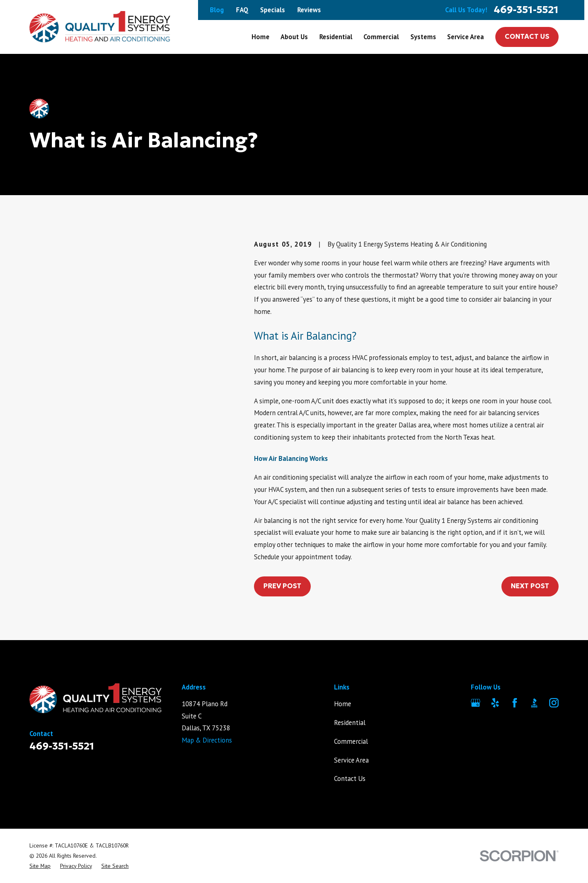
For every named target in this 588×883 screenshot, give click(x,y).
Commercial (351, 741)
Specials (273, 10)
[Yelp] (495, 703)
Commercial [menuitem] (381, 37)
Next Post (530, 586)
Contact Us (527, 37)
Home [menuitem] (261, 37)
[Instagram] (554, 703)
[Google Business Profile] (476, 703)
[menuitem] (40, 866)
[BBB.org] (534, 703)
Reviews (309, 10)
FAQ (242, 10)
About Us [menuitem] (294, 37)
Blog (217, 10)
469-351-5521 (526, 10)
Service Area (351, 760)
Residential (350, 723)
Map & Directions (207, 740)
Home (343, 704)
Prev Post (282, 586)
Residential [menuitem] (336, 37)
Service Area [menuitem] (465, 37)
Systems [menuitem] (423, 37)
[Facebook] (515, 703)
